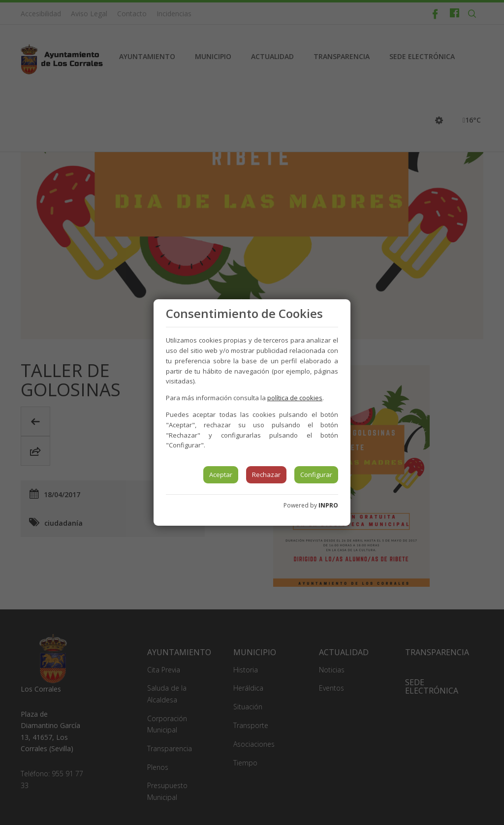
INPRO (328, 505)
